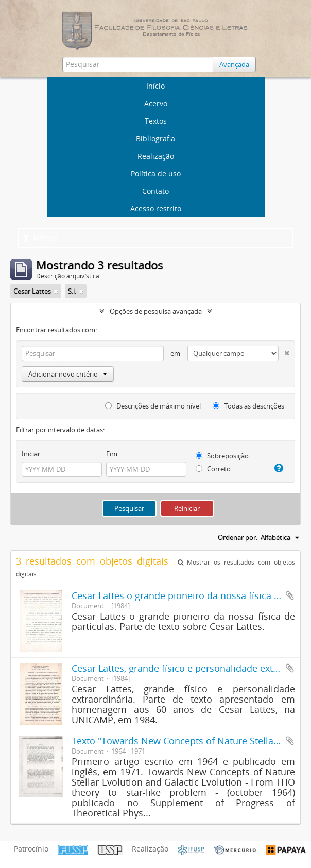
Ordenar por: (238, 537)
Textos (156, 121)
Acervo (156, 103)
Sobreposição (222, 456)
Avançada (234, 64)
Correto (213, 469)
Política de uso (156, 173)
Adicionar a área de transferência (290, 595)
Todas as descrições (248, 406)
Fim (112, 454)
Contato (155, 191)
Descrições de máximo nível (153, 406)
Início (155, 86)
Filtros (40, 238)
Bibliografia (155, 138)
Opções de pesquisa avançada (156, 311)
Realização (156, 156)
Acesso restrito (156, 208)
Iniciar (31, 454)
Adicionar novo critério (68, 374)
